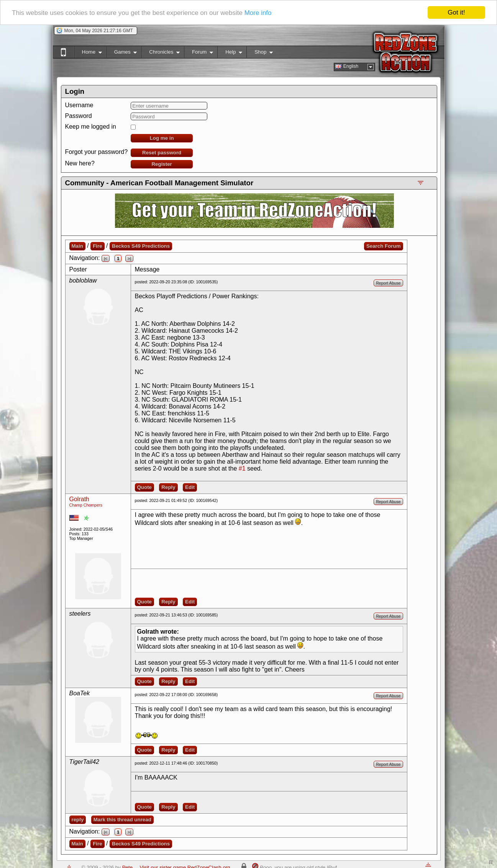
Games (122, 53)
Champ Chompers (86, 505)
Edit (190, 487)
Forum (198, 53)
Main (77, 246)
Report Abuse (388, 283)
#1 (242, 468)
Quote (145, 487)
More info (258, 13)
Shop (260, 53)
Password (79, 116)
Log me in (162, 138)
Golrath (79, 499)
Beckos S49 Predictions (141, 246)
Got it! (456, 12)
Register (162, 164)
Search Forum (384, 246)
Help (230, 53)
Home (88, 53)
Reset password (162, 153)
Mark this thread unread (122, 820)
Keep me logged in (91, 127)
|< (106, 258)
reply (78, 820)
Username (79, 105)
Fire (97, 246)
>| (129, 258)
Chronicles (160, 53)
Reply (168, 487)
